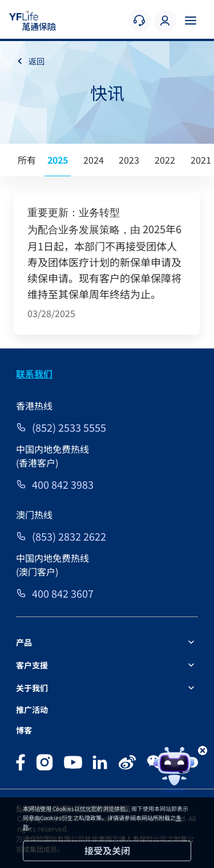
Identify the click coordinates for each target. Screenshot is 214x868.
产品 (24, 642)
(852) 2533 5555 (69, 427)
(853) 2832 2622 (69, 536)
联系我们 (34, 374)
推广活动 (32, 709)
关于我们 (32, 688)
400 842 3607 (63, 593)
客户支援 (32, 665)
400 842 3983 (63, 484)
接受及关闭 (107, 850)
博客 (24, 730)
